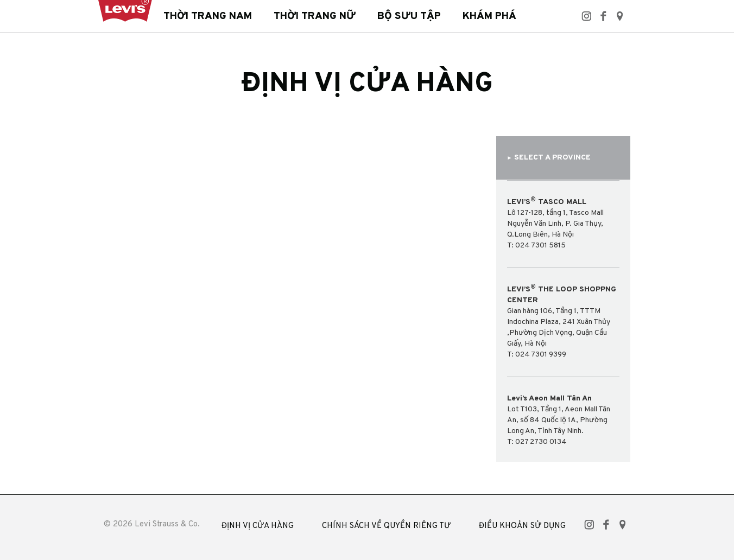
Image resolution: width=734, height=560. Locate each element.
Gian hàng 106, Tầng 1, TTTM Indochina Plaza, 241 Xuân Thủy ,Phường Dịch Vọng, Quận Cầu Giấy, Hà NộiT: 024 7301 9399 (562, 322)
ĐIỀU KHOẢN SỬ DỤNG (522, 526)
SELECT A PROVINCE (549, 158)
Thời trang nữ (315, 16)
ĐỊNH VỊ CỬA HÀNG (258, 526)
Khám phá (489, 16)
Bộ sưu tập (409, 16)
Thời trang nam (208, 16)
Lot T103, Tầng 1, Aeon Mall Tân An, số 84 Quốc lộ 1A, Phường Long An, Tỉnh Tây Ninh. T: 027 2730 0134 (559, 420)
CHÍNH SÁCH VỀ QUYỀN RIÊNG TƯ (386, 526)
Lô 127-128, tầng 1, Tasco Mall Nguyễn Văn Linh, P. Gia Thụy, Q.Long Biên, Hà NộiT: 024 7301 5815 (555, 223)
